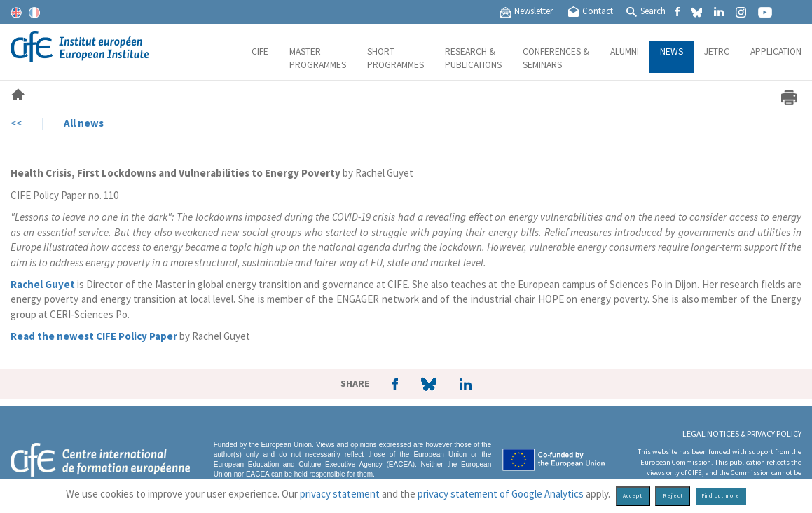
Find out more (721, 496)
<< (16, 123)
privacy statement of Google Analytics (501, 494)
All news (84, 123)
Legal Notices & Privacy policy (742, 433)
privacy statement (340, 494)
